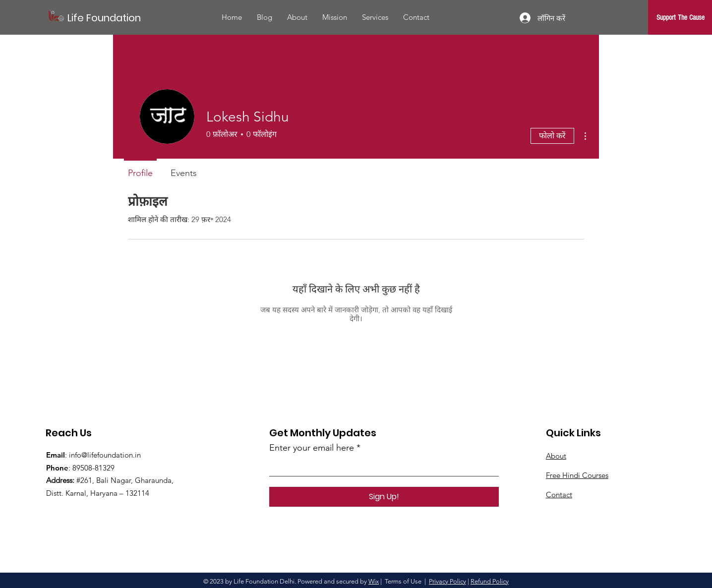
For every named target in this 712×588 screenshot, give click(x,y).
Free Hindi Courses (577, 475)
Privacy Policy (447, 581)
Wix (374, 581)
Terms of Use (403, 581)
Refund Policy (490, 581)
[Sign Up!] (384, 497)
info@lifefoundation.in (105, 455)
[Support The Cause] (681, 17)
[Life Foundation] (112, 18)
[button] (375, 17)
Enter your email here (312, 448)
